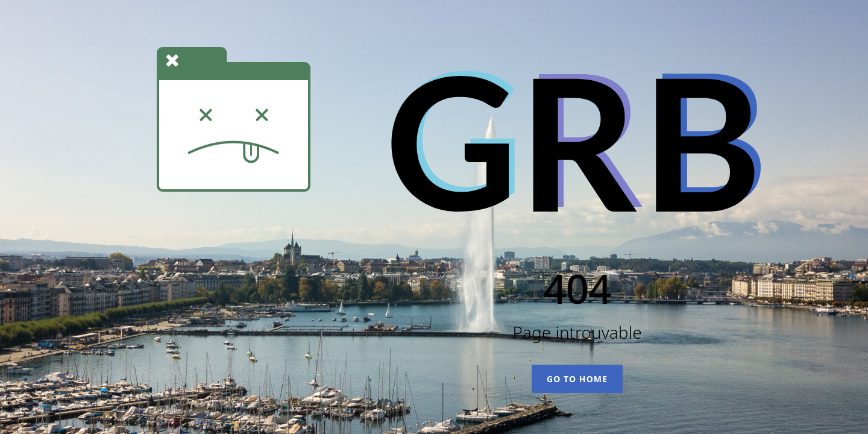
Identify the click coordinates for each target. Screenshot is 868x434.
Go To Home (577, 379)
